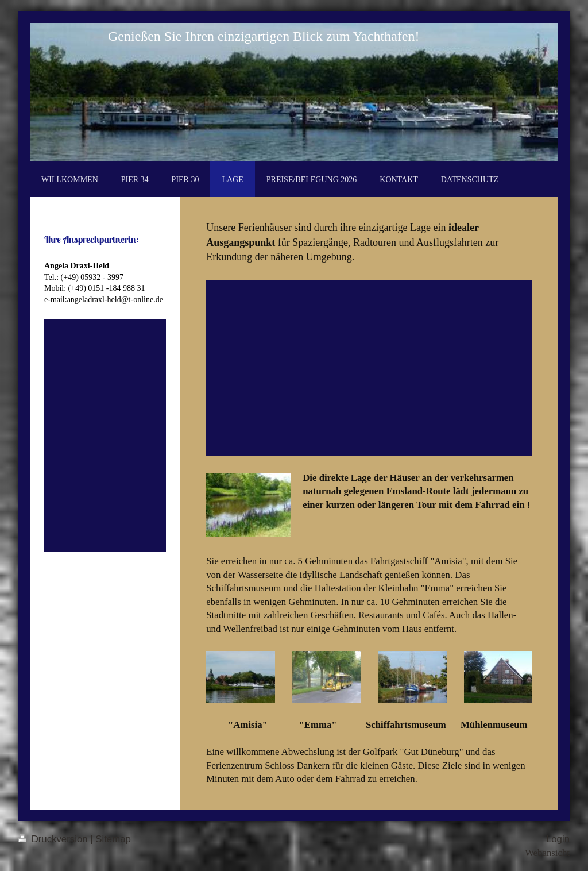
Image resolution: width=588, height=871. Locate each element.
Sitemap (113, 839)
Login (558, 839)
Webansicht (547, 853)
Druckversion (54, 839)
